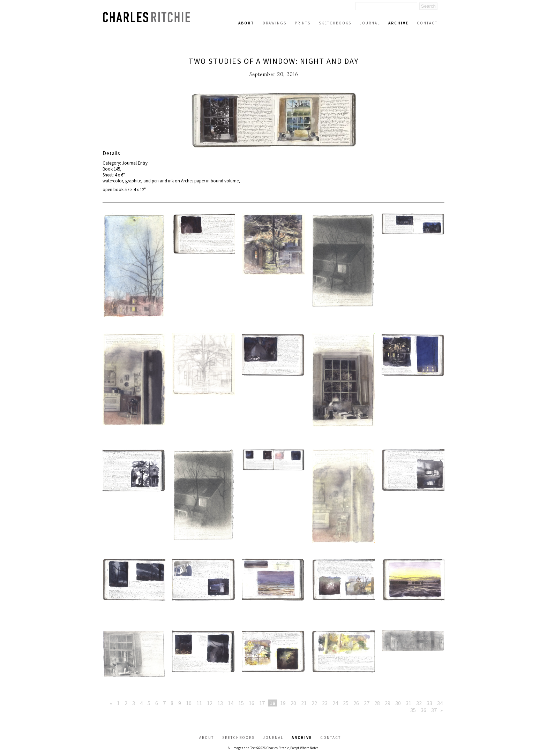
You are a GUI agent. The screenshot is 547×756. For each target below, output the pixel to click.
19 (283, 703)
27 (367, 703)
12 (210, 703)
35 (413, 710)
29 (388, 703)
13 (220, 703)
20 (293, 703)
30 (398, 703)
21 (304, 703)
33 (429, 703)
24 (335, 703)
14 (231, 703)
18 (272, 703)
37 (434, 710)
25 (346, 703)
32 (419, 703)
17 (262, 703)
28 (377, 703)
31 (409, 703)
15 (241, 703)
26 (356, 703)
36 (424, 710)
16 (252, 703)
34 (440, 703)
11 (199, 703)
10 (189, 703)
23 (325, 703)
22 (314, 703)
